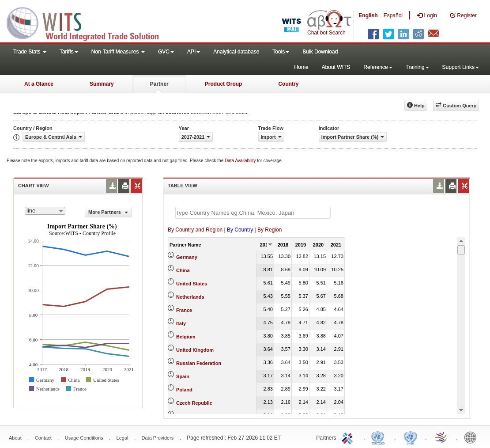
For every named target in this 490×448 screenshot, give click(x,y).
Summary (102, 84)
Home (302, 67)
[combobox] (45, 211)
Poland (184, 390)
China (183, 270)
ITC (349, 437)
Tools (281, 52)
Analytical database (236, 52)
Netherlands (190, 297)
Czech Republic (194, 403)
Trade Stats (30, 52)
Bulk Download (320, 52)
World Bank (472, 437)
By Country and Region (195, 230)
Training (417, 67)
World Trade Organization (441, 437)
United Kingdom (195, 350)
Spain (183, 376)
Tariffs (69, 52)
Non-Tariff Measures (118, 52)
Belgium (186, 337)
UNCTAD (380, 437)
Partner (159, 84)
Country (288, 84)
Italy (181, 323)
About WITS (336, 67)
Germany (187, 257)
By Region (269, 230)
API (194, 52)
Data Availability (241, 161)
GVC (166, 52)
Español (393, 15)
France (184, 310)
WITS (88, 22)
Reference (378, 67)
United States (192, 284)
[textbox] (253, 213)
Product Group (224, 84)
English (368, 15)
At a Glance (39, 84)
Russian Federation (199, 363)
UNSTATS (411, 437)
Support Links (461, 67)
